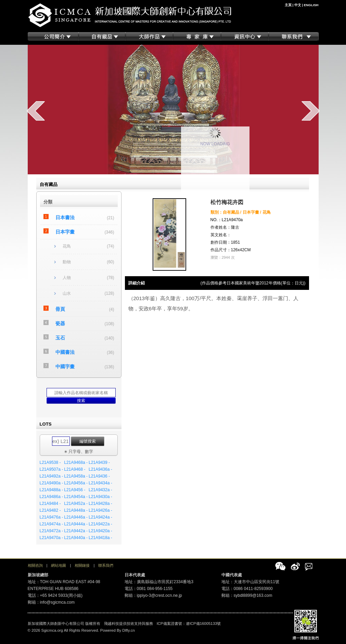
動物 (67, 262)
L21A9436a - (100, 469)
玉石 (60, 338)
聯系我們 (106, 565)
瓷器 (60, 323)
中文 (298, 5)
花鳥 (67, 246)
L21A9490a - (52, 483)
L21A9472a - (52, 531)
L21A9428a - (100, 504)
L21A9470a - (52, 538)
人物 (67, 278)
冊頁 (60, 309)
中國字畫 (65, 366)
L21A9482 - (50, 510)
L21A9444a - (76, 524)
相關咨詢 (35, 565)
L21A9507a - (52, 469)
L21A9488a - (52, 490)
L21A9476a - (52, 517)
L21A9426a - (100, 510)
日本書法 (65, 217)
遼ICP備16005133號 (203, 623)
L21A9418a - (100, 538)
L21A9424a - (100, 517)
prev (36, 111)
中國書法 (65, 352)
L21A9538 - (50, 462)
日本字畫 (65, 232)
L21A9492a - (52, 476)
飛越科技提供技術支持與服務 (129, 623)
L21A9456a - (76, 483)
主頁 (288, 5)
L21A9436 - (99, 476)
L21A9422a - (100, 524)
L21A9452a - (76, 504)
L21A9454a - (76, 497)
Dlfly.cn (129, 630)
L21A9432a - (100, 490)
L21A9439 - (99, 462)
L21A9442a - (76, 531)
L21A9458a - (76, 476)
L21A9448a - (76, 510)
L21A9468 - (75, 469)
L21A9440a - (76, 538)
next (311, 111)
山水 (67, 293)
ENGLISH (311, 5)
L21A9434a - (100, 483)
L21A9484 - (50, 504)
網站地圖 (59, 565)
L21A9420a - (100, 531)
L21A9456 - (75, 490)
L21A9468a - (76, 462)
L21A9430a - (100, 497)
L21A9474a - (52, 524)
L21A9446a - (76, 517)
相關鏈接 (82, 565)
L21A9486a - (52, 497)
